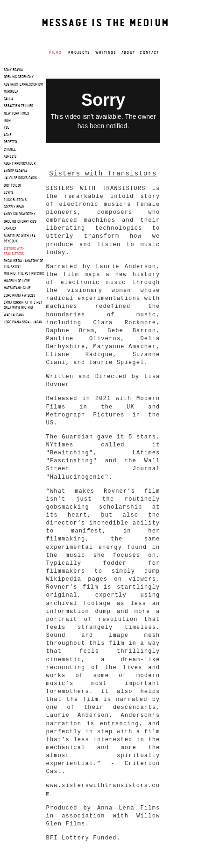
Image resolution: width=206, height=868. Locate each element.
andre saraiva (15, 171)
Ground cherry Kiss (20, 222)
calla (8, 99)
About (128, 53)
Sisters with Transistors (14, 252)
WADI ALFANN (14, 315)
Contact (149, 53)
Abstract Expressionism (23, 85)
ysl (7, 128)
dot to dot (13, 186)
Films (55, 53)
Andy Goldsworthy (20, 214)
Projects (79, 53)
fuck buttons (15, 200)
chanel (10, 150)
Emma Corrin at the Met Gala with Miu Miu (23, 305)
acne (8, 135)
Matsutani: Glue (17, 288)
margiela (11, 92)
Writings (106, 53)
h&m (7, 121)
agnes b (10, 157)
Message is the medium (105, 23)
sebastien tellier (18, 106)
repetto (10, 142)
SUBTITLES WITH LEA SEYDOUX (20, 239)
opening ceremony (19, 77)
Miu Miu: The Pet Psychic (24, 274)
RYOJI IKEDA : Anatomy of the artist (24, 264)
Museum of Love (17, 281)
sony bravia (13, 70)
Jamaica (10, 229)
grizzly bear (14, 207)
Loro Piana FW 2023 (19, 296)
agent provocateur (20, 164)
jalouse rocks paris (20, 178)
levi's (8, 193)
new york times (16, 114)
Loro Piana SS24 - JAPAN (23, 322)
